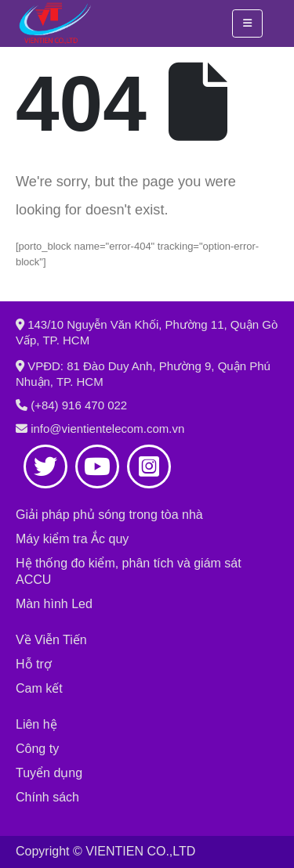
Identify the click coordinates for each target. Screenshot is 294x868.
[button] (247, 23)
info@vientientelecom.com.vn (107, 429)
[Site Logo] (55, 23)
